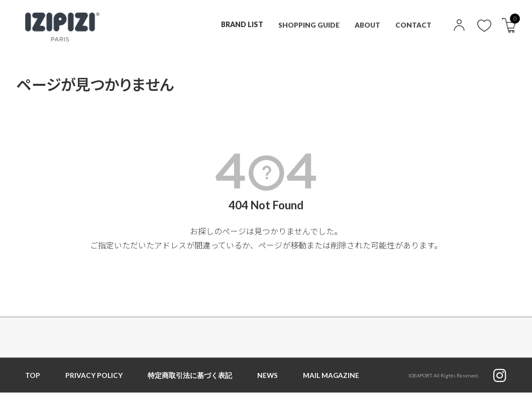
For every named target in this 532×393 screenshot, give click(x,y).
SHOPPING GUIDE (307, 24)
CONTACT (413, 24)
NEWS (268, 375)
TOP (33, 375)
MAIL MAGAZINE (332, 375)
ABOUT (367, 24)
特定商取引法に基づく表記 (190, 375)
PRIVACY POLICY (94, 375)
